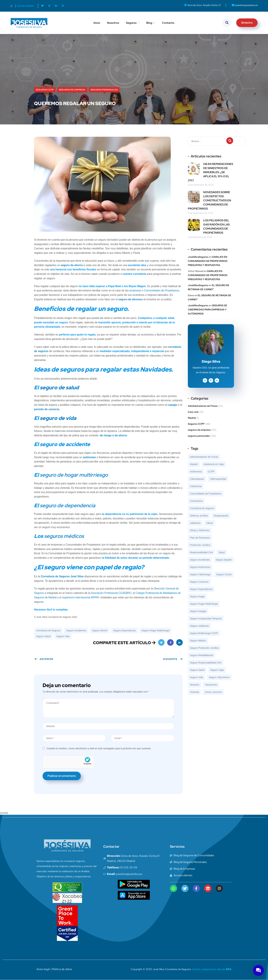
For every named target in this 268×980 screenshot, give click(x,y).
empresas (135, 290)
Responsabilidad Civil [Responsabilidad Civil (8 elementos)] (201, 552)
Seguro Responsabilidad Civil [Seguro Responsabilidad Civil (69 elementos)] (206, 663)
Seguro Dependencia (124, 630)
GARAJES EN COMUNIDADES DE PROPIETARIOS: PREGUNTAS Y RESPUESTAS (208, 261)
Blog (149, 23)
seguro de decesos (131, 299)
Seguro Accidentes (76, 630)
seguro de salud (59, 387)
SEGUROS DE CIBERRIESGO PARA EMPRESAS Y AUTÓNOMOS (207, 310)
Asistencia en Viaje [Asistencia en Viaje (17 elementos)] (214, 464)
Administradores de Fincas (203, 406)
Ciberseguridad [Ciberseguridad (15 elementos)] (218, 479)
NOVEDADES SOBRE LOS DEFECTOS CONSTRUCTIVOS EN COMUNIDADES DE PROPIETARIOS (209, 200)
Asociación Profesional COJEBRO (111, 593)
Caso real (193, 412)
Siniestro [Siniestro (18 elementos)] (195, 685)
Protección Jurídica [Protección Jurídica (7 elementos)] (200, 545)
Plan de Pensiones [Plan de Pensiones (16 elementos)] (200, 538)
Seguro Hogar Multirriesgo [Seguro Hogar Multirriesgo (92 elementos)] (204, 604)
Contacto (168, 23)
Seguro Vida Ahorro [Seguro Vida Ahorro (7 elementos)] (219, 677)
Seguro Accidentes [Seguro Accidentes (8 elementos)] (200, 560)
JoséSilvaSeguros (198, 257)
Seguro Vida (63, 636)
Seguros (131, 23)
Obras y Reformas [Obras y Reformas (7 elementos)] (200, 530)
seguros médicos (64, 536)
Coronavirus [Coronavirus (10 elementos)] (196, 501)
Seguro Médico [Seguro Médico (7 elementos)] (198, 641)
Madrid (192, 418)
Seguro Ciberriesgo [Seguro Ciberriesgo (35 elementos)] (200, 574)
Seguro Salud (43, 636)
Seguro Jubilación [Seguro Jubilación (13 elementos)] (199, 626)
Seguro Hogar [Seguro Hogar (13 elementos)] (197, 596)
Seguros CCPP (45, 90)
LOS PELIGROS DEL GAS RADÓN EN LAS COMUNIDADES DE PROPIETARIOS (216, 227)
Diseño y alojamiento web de (212, 969)
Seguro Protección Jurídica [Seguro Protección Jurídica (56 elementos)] (204, 648)
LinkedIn (180, 644)
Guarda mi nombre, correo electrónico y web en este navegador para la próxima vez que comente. (99, 748)
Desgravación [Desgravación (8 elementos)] (221, 516)
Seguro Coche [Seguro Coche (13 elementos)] (224, 574)
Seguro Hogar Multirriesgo (155, 630)
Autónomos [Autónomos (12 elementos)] (196, 472)
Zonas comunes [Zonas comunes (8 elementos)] (213, 692)
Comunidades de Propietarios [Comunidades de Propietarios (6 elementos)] (206, 494)
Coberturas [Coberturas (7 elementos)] (196, 486)
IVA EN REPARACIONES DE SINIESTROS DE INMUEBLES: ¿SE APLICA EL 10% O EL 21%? (210, 172)
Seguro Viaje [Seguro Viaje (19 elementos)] (217, 670)
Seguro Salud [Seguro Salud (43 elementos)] (197, 670)
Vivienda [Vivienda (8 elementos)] (194, 692)
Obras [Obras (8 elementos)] (210, 523)
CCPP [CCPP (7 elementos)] (211, 472)
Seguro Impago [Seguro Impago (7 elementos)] (198, 611)
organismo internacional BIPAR (80, 597)
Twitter (161, 644)
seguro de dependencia (68, 505)
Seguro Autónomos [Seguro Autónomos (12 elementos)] (200, 567)
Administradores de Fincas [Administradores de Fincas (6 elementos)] (204, 457)
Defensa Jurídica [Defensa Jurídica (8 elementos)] (199, 516)
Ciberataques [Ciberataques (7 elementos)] (197, 479)
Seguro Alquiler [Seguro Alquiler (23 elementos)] (224, 560)
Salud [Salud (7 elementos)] (222, 552)
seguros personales (104, 90)
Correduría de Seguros (48, 630)
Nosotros (113, 23)
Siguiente (173, 659)
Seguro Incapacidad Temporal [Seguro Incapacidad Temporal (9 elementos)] (206, 619)
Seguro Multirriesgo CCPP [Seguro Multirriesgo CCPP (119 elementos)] (204, 633)
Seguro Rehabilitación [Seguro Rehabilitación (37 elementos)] (202, 655)
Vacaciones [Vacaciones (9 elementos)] (211, 685)
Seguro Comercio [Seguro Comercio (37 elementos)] (199, 582)
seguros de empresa (72, 90)
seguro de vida (58, 418)
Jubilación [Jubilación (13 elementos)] (195, 523)
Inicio (97, 23)
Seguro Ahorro (100, 630)
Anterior (44, 659)
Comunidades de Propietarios (162, 290)
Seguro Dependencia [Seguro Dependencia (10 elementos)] (201, 589)
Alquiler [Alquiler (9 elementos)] (194, 464)
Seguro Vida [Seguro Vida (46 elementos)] (196, 677)
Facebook (170, 644)
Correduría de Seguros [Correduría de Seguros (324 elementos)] (202, 508)
